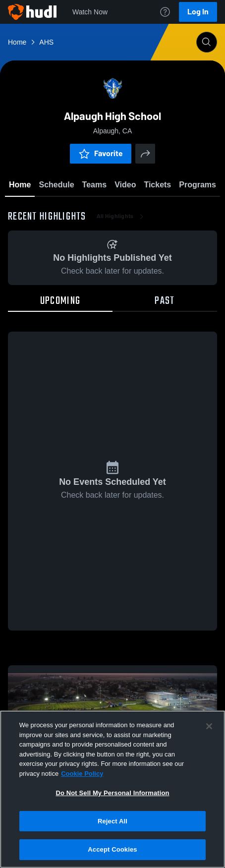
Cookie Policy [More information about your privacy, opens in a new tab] (82, 774)
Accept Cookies (112, 849)
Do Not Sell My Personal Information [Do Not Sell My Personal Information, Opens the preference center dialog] (112, 793)
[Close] (209, 726)
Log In (198, 12)
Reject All (112, 821)
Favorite (101, 153)
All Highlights (121, 218)
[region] (112, 789)
